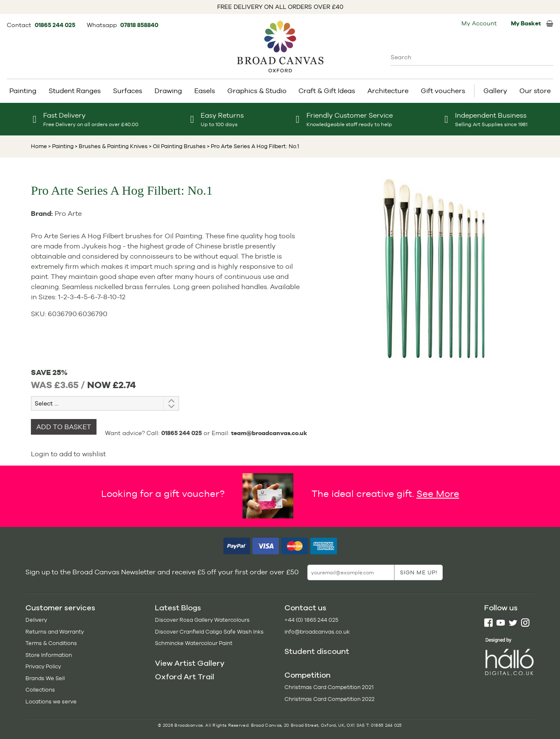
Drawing (168, 91)
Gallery (495, 91)
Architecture (388, 91)
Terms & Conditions (51, 643)
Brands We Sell (45, 678)
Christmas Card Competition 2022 (330, 699)
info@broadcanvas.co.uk (317, 632)
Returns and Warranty (55, 632)
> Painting (61, 146)
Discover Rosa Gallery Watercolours (202, 620)
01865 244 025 (56, 25)
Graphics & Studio (257, 91)
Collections (40, 690)
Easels (205, 91)
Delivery (36, 620)
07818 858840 (139, 25)
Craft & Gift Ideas (327, 91)
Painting (23, 91)
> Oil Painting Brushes (177, 146)
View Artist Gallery (190, 663)
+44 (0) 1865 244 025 (311, 620)
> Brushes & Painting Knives (111, 146)
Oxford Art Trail (185, 677)
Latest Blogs (178, 608)
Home (39, 146)
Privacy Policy (43, 666)
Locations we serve (51, 702)
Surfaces (128, 91)
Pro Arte (68, 214)
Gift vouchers (443, 91)
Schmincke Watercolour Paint (194, 643)
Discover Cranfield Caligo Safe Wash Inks (209, 632)
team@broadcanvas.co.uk (269, 433)
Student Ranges (75, 91)
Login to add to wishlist (68, 454)
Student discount (317, 651)
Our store (535, 91)
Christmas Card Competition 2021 (329, 687)
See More (438, 494)
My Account (479, 23)
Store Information (49, 655)
